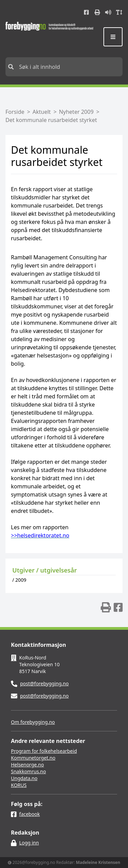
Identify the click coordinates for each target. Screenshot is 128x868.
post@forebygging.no (45, 683)
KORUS (19, 785)
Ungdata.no (24, 778)
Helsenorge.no (27, 765)
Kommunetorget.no (33, 758)
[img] (106, 607)
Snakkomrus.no (29, 771)
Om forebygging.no (33, 722)
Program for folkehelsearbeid (44, 751)
